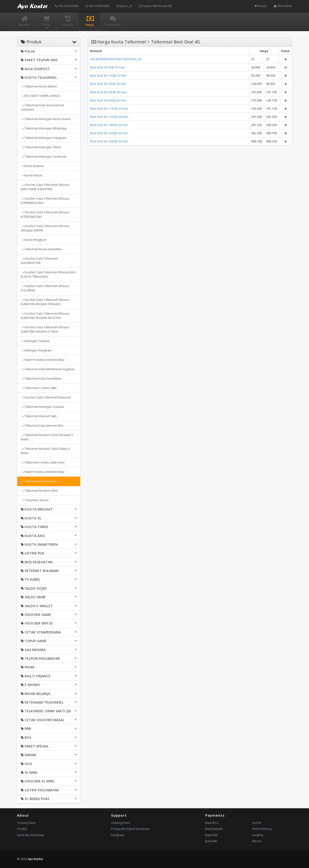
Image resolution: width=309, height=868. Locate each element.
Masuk (261, 6)
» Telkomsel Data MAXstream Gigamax (48, 369)
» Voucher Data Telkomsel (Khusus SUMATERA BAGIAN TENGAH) (45, 302)
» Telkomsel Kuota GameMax (41, 249)
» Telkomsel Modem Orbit (39, 491)
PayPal (257, 823)
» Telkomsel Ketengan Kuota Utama (46, 119)
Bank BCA (212, 823)
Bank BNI (211, 835)
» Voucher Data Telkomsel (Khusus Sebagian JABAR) (45, 228)
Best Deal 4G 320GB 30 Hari (109, 141)
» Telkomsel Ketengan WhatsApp (44, 128)
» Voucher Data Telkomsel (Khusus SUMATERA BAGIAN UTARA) (45, 329)
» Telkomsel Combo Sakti (39, 388)
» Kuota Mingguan (34, 240)
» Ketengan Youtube (35, 341)
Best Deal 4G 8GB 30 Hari (107, 67)
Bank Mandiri (214, 829)
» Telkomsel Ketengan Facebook (43, 157)
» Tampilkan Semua (35, 500)
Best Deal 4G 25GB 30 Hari (108, 84)
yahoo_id (124, 6)
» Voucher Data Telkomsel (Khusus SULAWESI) (45, 288)
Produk (22, 829)
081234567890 (67, 6)
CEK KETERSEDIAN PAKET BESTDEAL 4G (116, 59)
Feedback (118, 835)
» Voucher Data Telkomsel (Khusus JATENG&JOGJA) (45, 214)
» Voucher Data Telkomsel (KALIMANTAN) (39, 261)
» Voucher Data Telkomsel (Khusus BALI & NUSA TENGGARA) (48, 274)
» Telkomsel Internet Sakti (39, 416)
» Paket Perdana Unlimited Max (43, 360)
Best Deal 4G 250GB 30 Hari (109, 133)
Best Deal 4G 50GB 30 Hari (108, 92)
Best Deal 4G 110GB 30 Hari (109, 109)
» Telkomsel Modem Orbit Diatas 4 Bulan (45, 451)
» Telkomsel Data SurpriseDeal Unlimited (42, 107)
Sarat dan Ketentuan (31, 835)
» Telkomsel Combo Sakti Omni (43, 462)
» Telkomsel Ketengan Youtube (42, 407)
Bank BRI (211, 841)
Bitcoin (257, 841)
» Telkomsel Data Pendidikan (41, 379)
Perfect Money (262, 829)
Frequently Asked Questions (130, 829)
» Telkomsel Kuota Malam (39, 86)
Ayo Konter (35, 859)
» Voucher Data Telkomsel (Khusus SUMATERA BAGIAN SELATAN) (45, 316)
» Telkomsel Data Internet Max (42, 426)
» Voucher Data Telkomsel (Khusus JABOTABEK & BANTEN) (45, 187)
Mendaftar (283, 6)
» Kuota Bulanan (32, 166)
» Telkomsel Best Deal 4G (39, 481)
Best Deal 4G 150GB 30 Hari (109, 117)
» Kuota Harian (32, 175)
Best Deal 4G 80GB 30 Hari (108, 100)
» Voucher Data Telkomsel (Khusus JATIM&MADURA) (45, 201)
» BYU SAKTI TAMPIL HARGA (40, 96)
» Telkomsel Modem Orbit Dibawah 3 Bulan (47, 437)
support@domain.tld (155, 6)
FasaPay (258, 835)
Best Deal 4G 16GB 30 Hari (108, 76)
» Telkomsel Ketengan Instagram (44, 138)
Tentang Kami (26, 823)
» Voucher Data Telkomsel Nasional (46, 397)
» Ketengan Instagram (36, 350)
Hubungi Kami (121, 823)
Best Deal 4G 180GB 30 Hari (109, 125)
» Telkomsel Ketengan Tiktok (41, 147)
